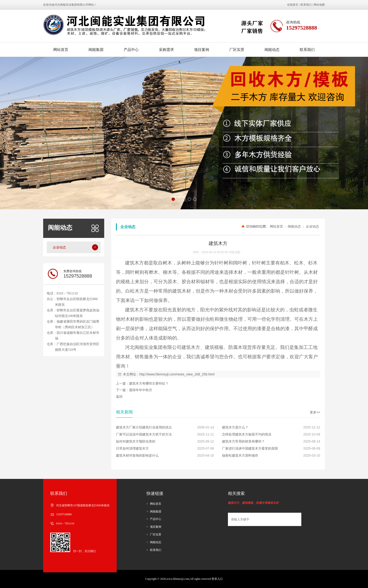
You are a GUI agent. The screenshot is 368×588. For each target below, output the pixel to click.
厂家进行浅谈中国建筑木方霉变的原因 (250, 448)
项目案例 (202, 50)
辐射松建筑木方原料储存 (240, 455)
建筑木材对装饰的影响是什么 (137, 455)
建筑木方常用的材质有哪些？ (243, 441)
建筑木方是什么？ (235, 427)
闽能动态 (272, 50)
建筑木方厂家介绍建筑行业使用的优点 (144, 427)
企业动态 (312, 226)
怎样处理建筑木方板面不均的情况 (247, 434)
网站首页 (61, 50)
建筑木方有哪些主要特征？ (149, 383)
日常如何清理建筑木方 (132, 448)
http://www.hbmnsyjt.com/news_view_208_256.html (177, 374)
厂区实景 (237, 50)
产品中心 (131, 50)
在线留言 (293, 5)
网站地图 (319, 5)
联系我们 (306, 5)
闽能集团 (96, 50)
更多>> (315, 412)
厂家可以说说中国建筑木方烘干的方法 (144, 434)
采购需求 (166, 50)
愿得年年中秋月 (141, 390)
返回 (119, 397)
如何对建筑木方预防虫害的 (136, 441)
